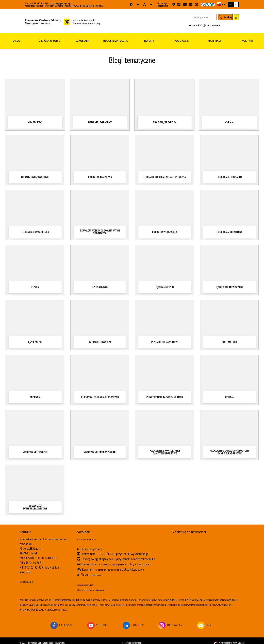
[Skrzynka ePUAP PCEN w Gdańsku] (208, 5)
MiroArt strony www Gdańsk (229, 639)
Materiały (214, 41)
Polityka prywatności (132, 639)
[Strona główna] (63, 21)
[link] (233, 5)
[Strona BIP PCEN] (221, 4)
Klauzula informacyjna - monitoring (98, 586)
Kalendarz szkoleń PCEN (92, 539)
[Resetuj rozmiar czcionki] (144, 5)
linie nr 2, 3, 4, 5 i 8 (109, 553)
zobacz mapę (99, 572)
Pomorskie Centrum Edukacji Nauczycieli (47, 639)
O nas (16, 41)
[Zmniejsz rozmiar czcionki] (138, 5)
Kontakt (247, 41)
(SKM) (112, 558)
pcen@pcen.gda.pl (62, 3)
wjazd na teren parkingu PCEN (119, 563)
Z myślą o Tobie (49, 41)
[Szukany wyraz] (203, 17)
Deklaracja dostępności (161, 5)
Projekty (148, 41)
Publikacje (182, 41)
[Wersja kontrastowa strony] (131, 5)
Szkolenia (82, 41)
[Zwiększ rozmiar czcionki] (151, 5)
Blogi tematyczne (115, 41)
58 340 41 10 (40, 3)
